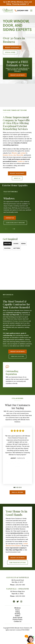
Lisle (14, 155)
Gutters (18, 616)
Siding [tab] (23, 244)
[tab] (14, 488)
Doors (18, 611)
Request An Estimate (17, 352)
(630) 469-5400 (20, 585)
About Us (17, 178)
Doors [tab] (16, 244)
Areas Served (18, 618)
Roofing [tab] (7, 248)
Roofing (18, 614)
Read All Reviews (17, 492)
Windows (17, 609)
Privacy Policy (17, 620)
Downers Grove (8, 155)
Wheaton (14, 153)
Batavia (26, 321)
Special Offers (10, 52)
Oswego (15, 321)
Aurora (21, 321)
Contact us (21, 161)
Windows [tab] (8, 244)
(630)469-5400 (23, 11)
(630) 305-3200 (20, 596)
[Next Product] (14, 229)
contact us (6, 346)
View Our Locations (17, 356)
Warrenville (20, 155)
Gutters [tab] (17, 248)
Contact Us (12, 215)
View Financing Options (18, 563)
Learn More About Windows (16, 218)
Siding (18, 612)
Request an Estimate (12, 48)
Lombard (23, 153)
